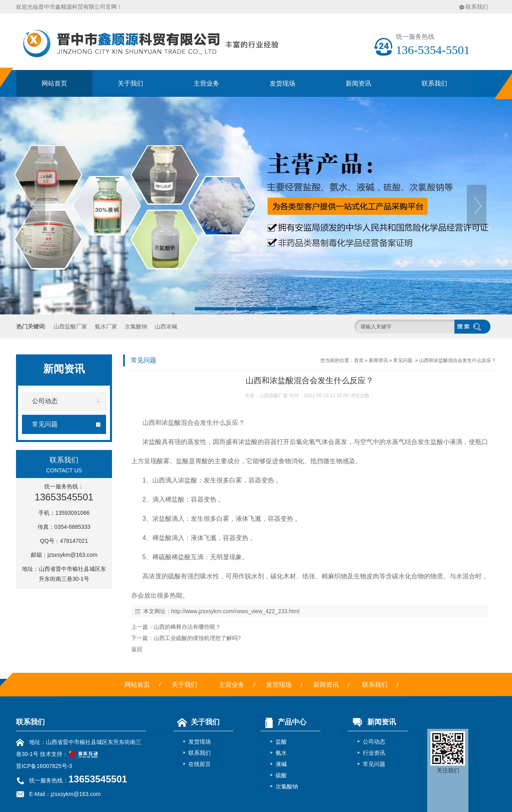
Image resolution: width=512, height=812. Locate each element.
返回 (137, 649)
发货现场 (282, 83)
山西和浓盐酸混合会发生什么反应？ (458, 360)
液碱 (281, 764)
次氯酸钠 (136, 326)
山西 (149, 423)
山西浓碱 (166, 326)
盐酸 (281, 742)
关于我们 (130, 83)
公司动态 (374, 742)
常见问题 (403, 360)
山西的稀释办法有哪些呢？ (187, 627)
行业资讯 (374, 753)
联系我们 (477, 7)
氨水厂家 (106, 326)
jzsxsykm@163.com (73, 555)
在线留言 (200, 764)
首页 (359, 360)
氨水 (281, 753)
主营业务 (206, 83)
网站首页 (54, 83)
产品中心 (283, 722)
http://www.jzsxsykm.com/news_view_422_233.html (235, 611)
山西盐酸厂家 (70, 326)
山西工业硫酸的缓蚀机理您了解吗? (197, 638)
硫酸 (281, 775)
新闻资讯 (358, 83)
